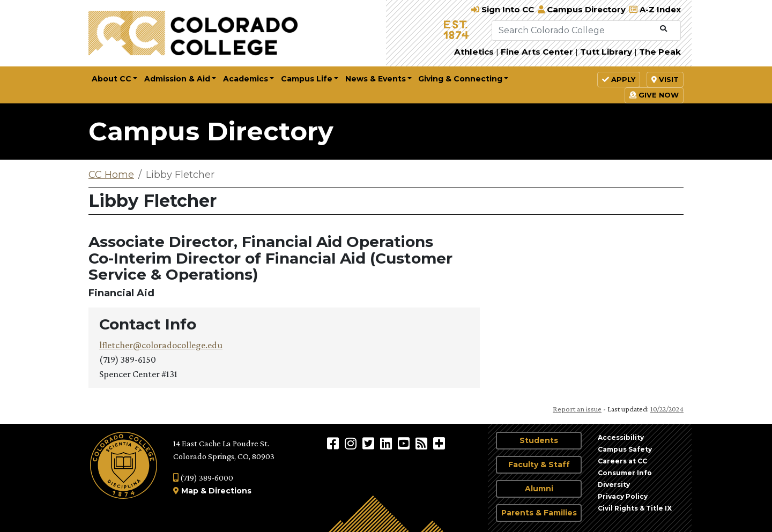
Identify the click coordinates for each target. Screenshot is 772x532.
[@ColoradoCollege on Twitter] (370, 443)
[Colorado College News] (423, 443)
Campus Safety (625, 449)
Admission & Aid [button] (177, 79)
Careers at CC (622, 461)
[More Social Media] (439, 443)
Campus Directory (211, 131)
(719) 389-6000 (203, 478)
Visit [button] (665, 79)
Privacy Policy (623, 496)
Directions (230, 491)
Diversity (614, 485)
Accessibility (621, 437)
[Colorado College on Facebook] (334, 443)
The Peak (660, 52)
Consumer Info (625, 473)
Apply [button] (619, 79)
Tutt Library (606, 52)
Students (539, 440)
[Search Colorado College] (574, 31)
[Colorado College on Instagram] (352, 443)
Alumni (539, 489)
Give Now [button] (654, 95)
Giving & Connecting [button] (460, 79)
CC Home (111, 175)
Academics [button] (246, 79)
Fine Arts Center (537, 52)
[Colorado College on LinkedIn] (387, 443)
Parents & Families (539, 513)
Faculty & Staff (539, 464)
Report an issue (577, 409)
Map (190, 491)
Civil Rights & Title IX (635, 508)
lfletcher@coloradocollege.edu (161, 345)
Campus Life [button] (307, 79)
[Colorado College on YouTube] (405, 443)
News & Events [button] (376, 79)
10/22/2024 (667, 409)
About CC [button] (112, 79)
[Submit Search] (663, 29)
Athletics (474, 52)
